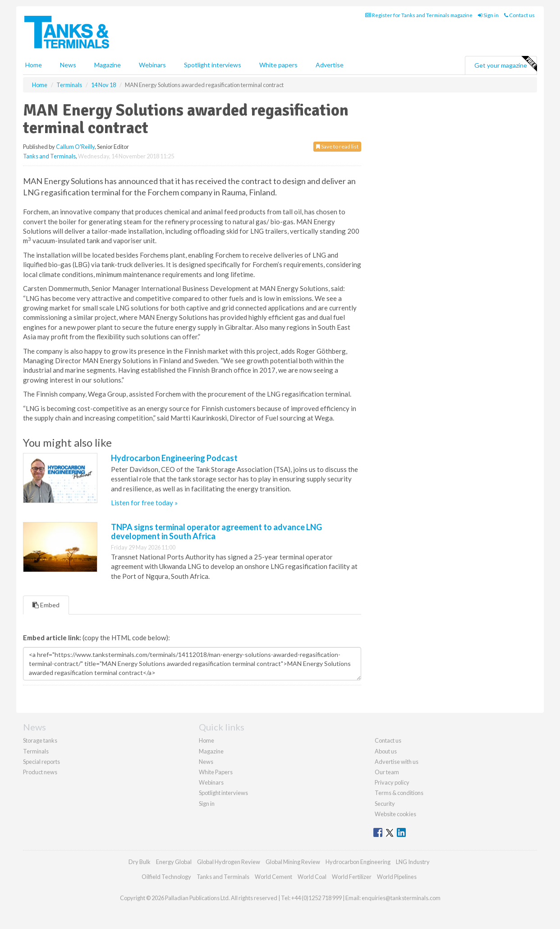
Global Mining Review (293, 862)
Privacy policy (392, 782)
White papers (278, 65)
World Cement (273, 877)
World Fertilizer (352, 877)
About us (386, 751)
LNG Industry (413, 862)
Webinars (152, 65)
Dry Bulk (140, 862)
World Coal (312, 877)
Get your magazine (505, 64)
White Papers (216, 772)
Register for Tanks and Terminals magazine (419, 15)
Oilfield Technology (166, 877)
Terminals (36, 751)
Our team (387, 772)
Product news (40, 772)
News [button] (68, 65)
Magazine (108, 65)
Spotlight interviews (213, 65)
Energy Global (174, 862)
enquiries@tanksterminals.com (401, 898)
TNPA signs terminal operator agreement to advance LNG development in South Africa (216, 532)
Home (34, 65)
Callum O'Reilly (75, 147)
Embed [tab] (46, 605)
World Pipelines (397, 877)
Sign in (488, 15)
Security (385, 804)
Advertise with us (397, 762)
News (206, 762)
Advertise (330, 65)
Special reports (41, 762)
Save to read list (337, 146)
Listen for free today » (144, 503)
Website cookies (395, 814)
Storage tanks (40, 740)
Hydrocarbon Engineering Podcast (174, 458)
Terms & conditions (399, 793)
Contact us (519, 15)
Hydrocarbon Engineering (358, 862)
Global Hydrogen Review (229, 862)
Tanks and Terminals (49, 156)
